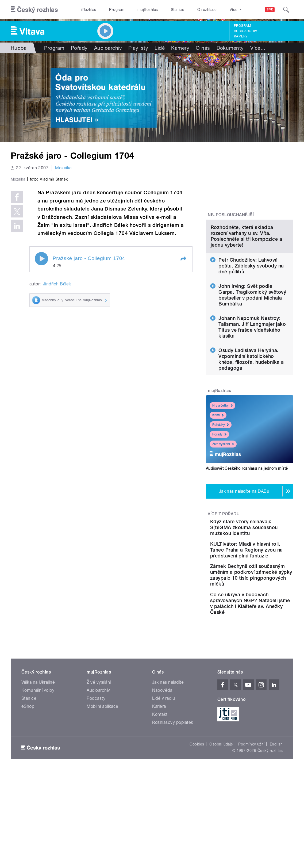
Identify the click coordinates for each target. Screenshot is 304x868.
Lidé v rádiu (164, 789)
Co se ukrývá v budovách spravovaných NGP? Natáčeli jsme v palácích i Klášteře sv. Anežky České (264, 688)
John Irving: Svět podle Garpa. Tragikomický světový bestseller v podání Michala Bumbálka (252, 344)
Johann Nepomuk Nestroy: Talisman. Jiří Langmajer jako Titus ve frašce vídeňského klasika (252, 376)
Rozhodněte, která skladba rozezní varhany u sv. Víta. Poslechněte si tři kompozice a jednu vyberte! (246, 285)
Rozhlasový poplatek (173, 813)
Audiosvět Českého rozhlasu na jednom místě (247, 518)
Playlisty (138, 48)
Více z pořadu (224, 563)
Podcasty (96, 789)
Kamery (241, 36)
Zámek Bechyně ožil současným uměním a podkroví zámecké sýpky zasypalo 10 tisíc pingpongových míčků (265, 648)
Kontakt (160, 805)
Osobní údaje (221, 835)
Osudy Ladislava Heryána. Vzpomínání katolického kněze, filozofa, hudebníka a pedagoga (251, 408)
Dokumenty (230, 48)
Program (117, 10)
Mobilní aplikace (103, 797)
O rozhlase (207, 10)
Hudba (19, 48)
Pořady (79, 48)
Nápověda (162, 781)
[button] (183, 361)
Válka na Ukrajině (38, 773)
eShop (28, 797)
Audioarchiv (245, 31)
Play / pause (41, 361)
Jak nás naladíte (168, 773)
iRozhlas (89, 10)
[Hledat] (286, 10)
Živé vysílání (223, 493)
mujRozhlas (148, 10)
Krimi (218, 464)
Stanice (178, 10)
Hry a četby (222, 455)
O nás (203, 48)
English (276, 835)
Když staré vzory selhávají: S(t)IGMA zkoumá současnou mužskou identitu (263, 580)
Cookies (197, 835)
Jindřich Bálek (57, 386)
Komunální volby (38, 781)
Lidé (160, 48)
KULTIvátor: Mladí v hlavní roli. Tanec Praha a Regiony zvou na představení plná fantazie (265, 611)
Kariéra (159, 797)
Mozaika (63, 168)
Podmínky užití (251, 835)
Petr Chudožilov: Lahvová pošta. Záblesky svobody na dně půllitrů (251, 315)
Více (258, 48)
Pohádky (221, 474)
